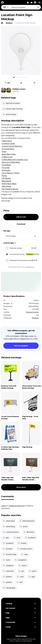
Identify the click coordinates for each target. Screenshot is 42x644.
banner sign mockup (13, 109)
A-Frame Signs (8, 149)
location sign (10, 554)
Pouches (6, 168)
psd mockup (9, 114)
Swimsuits (6, 170)
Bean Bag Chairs (9, 154)
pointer (7, 577)
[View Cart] (28, 2)
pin (21, 571)
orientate (8, 571)
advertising (9, 527)
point (33, 571)
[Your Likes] (31, 2)
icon (17, 538)
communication (11, 532)
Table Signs (7, 141)
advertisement (27, 521)
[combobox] (26, 7)
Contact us (30, 267)
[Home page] (2, 23)
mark (6, 560)
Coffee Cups (7, 157)
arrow (24, 527)
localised (30, 538)
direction (29, 532)
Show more (21, 487)
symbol (7, 582)
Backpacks (6, 181)
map (25, 554)
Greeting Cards (8, 143)
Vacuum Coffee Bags (11, 162)
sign (32, 577)
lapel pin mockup (11, 103)
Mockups (35, 318)
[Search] (38, 7)
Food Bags (6, 165)
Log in (4, 506)
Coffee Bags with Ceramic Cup (15, 160)
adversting (9, 521)
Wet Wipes (6, 186)
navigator (8, 566)
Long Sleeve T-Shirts (11, 173)
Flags (4, 151)
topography (9, 588)
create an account (17, 506)
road (20, 577)
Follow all (16, 91)
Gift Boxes (6, 178)
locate (22, 543)
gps (6, 538)
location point (25, 549)
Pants (4, 176)
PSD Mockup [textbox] (11, 236)
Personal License (32, 312)
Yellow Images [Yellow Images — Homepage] (21, 636)
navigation (21, 560)
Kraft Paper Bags (9, 184)
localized (8, 543)
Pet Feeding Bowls (10, 189)
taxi (19, 582)
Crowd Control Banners (12, 146)
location (8, 549)
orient (22, 566)
